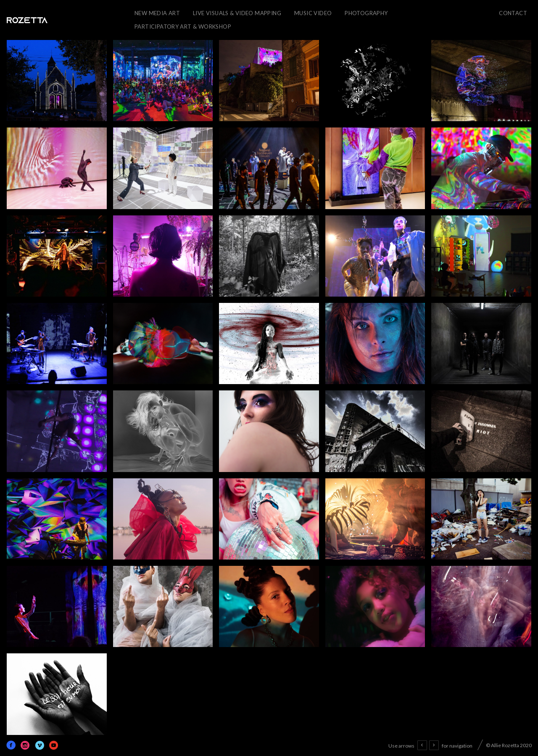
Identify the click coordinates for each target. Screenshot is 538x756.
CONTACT (513, 13)
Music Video (313, 13)
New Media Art (157, 13)
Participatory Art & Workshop (183, 27)
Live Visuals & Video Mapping (237, 13)
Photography (366, 13)
